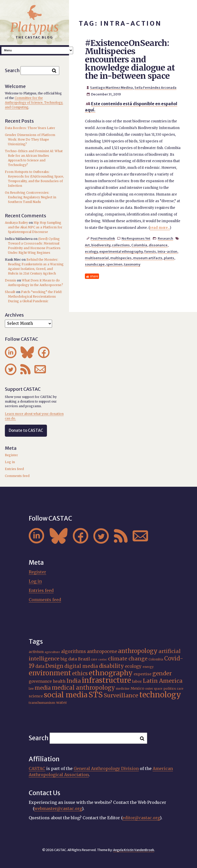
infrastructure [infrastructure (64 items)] (106, 680)
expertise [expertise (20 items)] (142, 674)
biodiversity (101, 245)
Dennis (11, 280)
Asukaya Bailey (16, 223)
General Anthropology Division (106, 768)
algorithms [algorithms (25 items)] (73, 651)
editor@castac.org (141, 818)
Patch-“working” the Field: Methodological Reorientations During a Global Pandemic (35, 296)
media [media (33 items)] (43, 688)
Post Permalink (103, 238)
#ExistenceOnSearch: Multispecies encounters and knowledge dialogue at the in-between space (130, 60)
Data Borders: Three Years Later (30, 128)
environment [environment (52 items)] (50, 673)
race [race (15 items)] (180, 689)
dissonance (158, 245)
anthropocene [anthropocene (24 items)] (102, 652)
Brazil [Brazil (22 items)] (84, 659)
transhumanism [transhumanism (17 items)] (42, 703)
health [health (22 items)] (59, 681)
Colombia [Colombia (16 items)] (156, 659)
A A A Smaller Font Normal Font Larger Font (37, 50)
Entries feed (14, 469)
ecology (91, 251)
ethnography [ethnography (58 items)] (111, 673)
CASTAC (37, 768)
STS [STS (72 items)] (96, 695)
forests (150, 251)
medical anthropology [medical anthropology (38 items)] (83, 688)
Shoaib (10, 292)
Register (11, 455)
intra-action (167, 251)
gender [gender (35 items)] (162, 673)
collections (121, 245)
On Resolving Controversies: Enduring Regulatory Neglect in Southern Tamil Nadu (31, 197)
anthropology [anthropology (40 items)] (138, 651)
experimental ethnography (121, 251)
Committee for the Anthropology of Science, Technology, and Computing (34, 103)
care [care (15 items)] (94, 659)
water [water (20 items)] (62, 703)
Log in (10, 462)
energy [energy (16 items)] (148, 667)
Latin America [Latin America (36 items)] (163, 681)
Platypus (35, 27)
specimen (114, 264)
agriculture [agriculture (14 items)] (52, 652)
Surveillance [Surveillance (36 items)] (121, 695)
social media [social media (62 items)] (66, 695)
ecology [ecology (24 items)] (133, 666)
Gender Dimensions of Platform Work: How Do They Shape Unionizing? (30, 139)
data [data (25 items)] (40, 666)
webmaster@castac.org (58, 808)
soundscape (95, 264)
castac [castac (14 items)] (103, 660)
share (94, 276)
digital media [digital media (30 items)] (81, 666)
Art (87, 245)
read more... (160, 228)
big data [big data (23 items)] (69, 659)
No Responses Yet (136, 238)
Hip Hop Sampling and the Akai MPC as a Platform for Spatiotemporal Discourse (35, 227)
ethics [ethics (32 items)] (80, 673)
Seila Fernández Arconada (155, 87)
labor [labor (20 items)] (137, 681)
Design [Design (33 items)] (54, 666)
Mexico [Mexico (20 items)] (137, 688)
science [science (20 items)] (36, 696)
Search (12, 70)
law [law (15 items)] (31, 689)
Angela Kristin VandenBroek (134, 850)
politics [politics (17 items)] (170, 689)
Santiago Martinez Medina (111, 87)
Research (165, 238)
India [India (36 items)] (74, 681)
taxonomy (132, 264)
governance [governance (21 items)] (40, 681)
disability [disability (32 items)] (111, 666)
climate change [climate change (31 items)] (128, 659)
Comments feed (17, 476)
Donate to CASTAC (26, 430)
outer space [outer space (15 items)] (154, 689)
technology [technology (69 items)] (160, 695)
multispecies (121, 258)
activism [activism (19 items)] (36, 652)
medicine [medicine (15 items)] (123, 689)
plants (169, 258)
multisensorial (97, 258)
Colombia (139, 245)
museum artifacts (148, 258)
